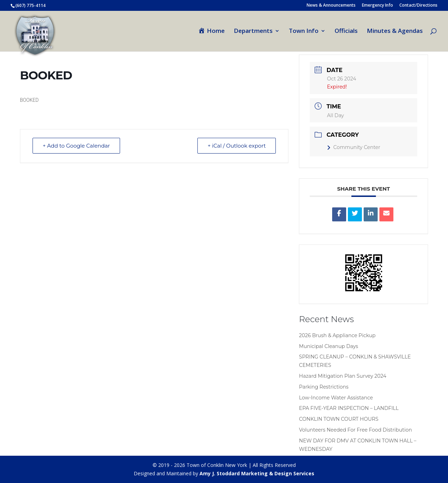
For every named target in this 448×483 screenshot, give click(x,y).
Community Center (353, 147)
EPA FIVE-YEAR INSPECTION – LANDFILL (349, 408)
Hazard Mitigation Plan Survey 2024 (342, 376)
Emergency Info (377, 6)
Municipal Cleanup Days (328, 346)
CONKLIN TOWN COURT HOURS (339, 419)
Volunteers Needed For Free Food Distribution (355, 430)
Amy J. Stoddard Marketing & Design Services (257, 473)
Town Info (304, 31)
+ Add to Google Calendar (76, 146)
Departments (253, 31)
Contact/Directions (418, 6)
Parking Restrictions (324, 387)
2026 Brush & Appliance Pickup (337, 335)
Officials (346, 31)
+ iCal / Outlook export (237, 146)
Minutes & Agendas (395, 31)
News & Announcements (331, 6)
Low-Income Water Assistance (336, 398)
